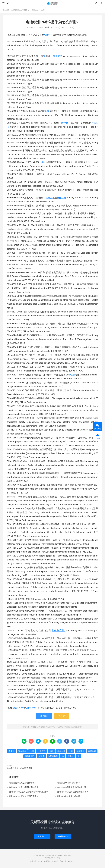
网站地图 (68, 855)
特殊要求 (80, 751)
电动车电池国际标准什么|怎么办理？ (73, 787)
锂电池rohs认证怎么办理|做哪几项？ (73, 792)
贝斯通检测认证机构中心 (52, 3)
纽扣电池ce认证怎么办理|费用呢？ (24, 796)
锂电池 (49, 198)
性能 (73, 375)
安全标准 (61, 198)
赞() (70, 27)
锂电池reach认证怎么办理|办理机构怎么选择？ (29, 792)
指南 (47, 111)
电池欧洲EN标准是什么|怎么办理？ (52, 22)
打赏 (61, 716)
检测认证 (35, 10)
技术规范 (58, 56)
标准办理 (18, 708)
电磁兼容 (92, 751)
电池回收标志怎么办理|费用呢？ (20, 768)
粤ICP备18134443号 (53, 858)
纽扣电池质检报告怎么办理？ (70, 796)
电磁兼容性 (58, 630)
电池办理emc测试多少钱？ (69, 783)
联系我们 (42, 836)
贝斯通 (47, 35)
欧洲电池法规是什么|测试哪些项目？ (25, 787)
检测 (71, 751)
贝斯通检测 (30, 708)
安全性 (65, 123)
